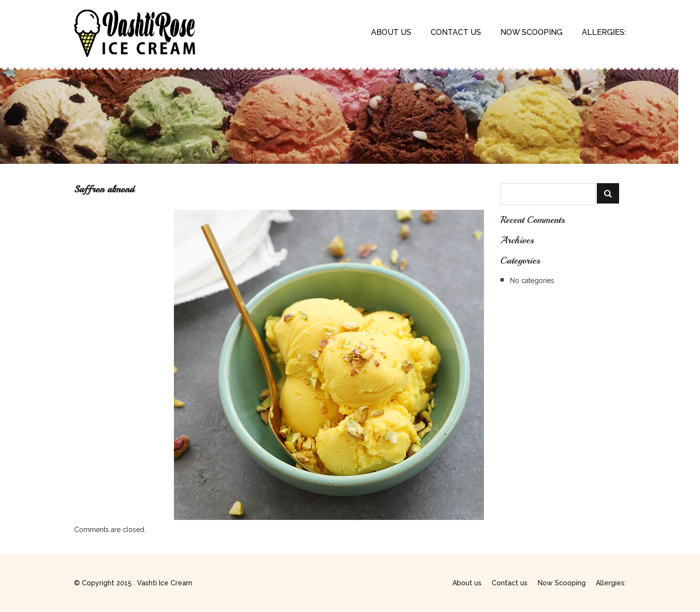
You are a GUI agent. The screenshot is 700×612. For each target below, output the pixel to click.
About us (391, 32)
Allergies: (604, 32)
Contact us (456, 32)
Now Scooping (531, 32)
